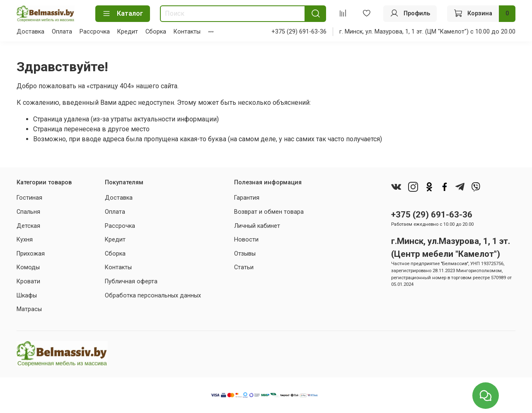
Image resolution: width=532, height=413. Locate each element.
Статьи (244, 267)
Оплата (62, 32)
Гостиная (29, 198)
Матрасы (29, 309)
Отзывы (245, 254)
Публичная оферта (131, 281)
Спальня (28, 212)
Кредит (128, 32)
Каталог (123, 14)
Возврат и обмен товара (269, 212)
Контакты (187, 32)
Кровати (28, 281)
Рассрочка (95, 32)
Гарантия (247, 198)
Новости (246, 240)
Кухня (25, 240)
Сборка (156, 32)
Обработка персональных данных (153, 296)
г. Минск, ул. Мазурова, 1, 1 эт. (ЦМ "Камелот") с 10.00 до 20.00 (427, 32)
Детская (28, 226)
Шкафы (27, 296)
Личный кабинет (257, 226)
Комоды (28, 267)
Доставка (30, 32)
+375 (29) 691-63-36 (299, 32)
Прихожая (31, 254)
